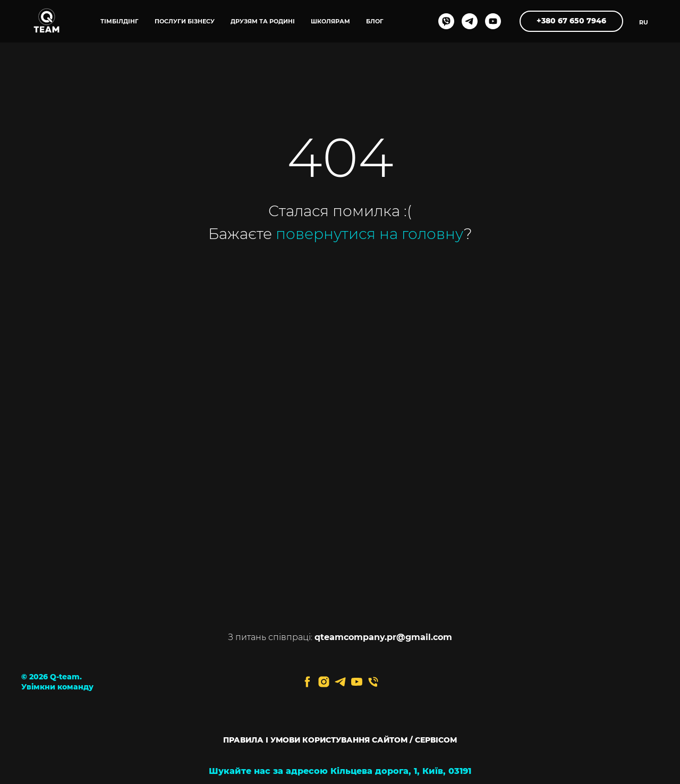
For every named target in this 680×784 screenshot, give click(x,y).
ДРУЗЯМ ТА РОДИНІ (263, 21)
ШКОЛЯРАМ (330, 21)
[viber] (446, 21)
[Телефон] (373, 682)
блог (375, 21)
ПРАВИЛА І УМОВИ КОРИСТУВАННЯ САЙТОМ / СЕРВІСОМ (340, 740)
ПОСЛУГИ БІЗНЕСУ (185, 21)
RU (644, 22)
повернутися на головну (370, 234)
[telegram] (470, 21)
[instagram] (324, 682)
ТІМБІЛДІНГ (120, 21)
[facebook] (307, 682)
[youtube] (493, 21)
